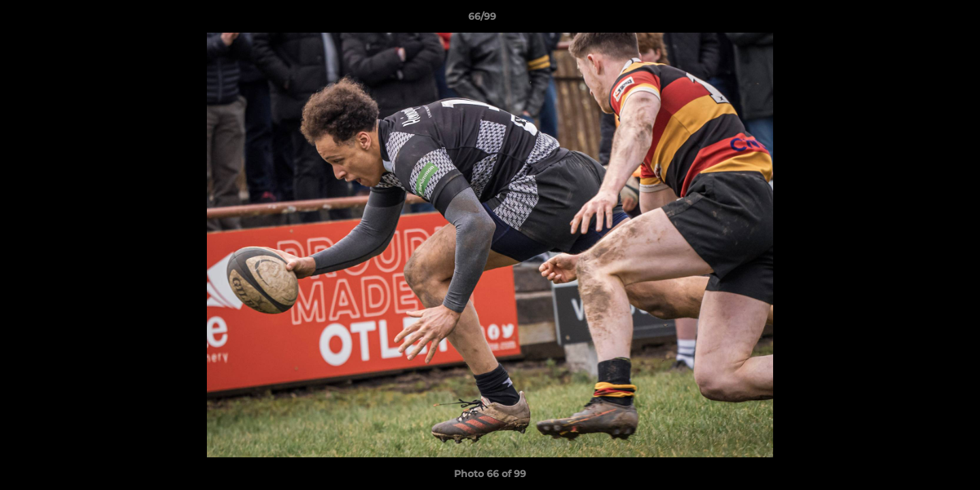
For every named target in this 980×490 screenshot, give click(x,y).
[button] (923, 20)
